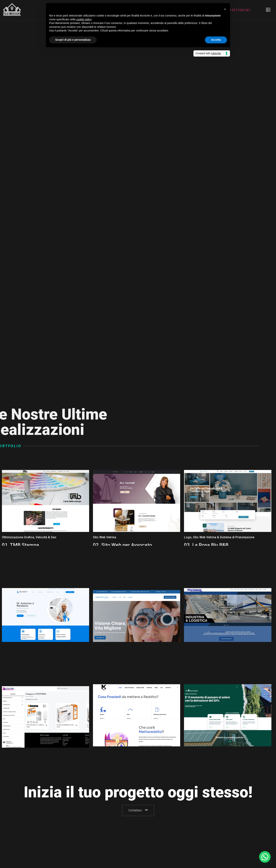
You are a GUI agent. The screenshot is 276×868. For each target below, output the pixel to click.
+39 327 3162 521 (238, 10)
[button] (225, 9)
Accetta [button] (216, 40)
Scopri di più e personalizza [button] (73, 40)
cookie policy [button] (84, 19)
